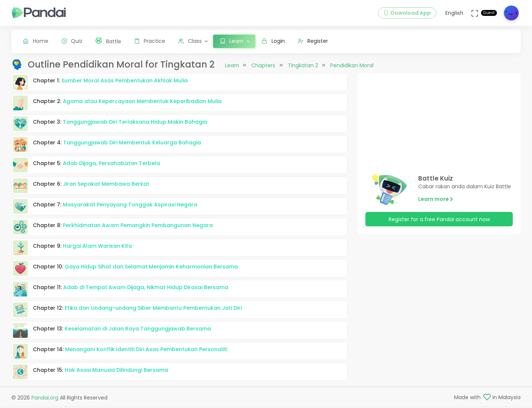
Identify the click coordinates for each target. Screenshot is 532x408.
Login (273, 41)
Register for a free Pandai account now (439, 225)
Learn (232, 71)
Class (190, 41)
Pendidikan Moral (352, 71)
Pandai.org (45, 399)
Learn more (436, 205)
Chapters (263, 71)
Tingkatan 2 (303, 71)
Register (313, 41)
